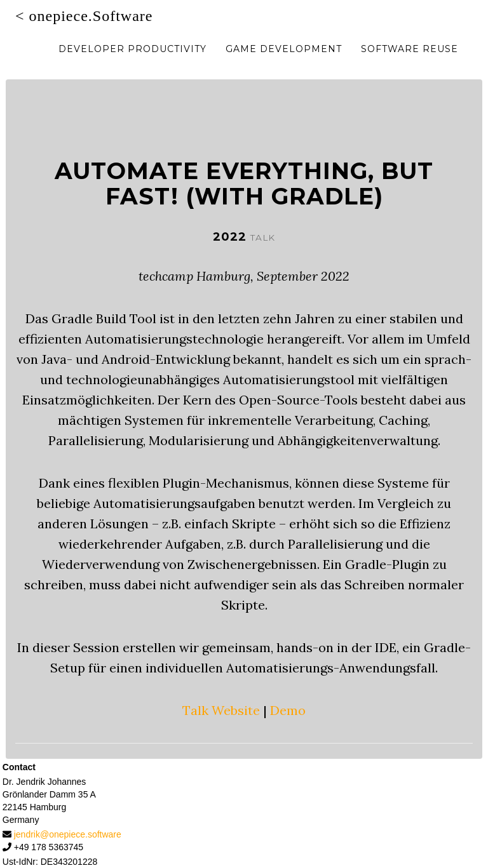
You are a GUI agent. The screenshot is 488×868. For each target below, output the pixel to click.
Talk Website (221, 710)
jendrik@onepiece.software (68, 834)
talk (263, 237)
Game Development (284, 62)
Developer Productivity (132, 62)
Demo (288, 710)
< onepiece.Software (84, 29)
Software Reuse (410, 62)
